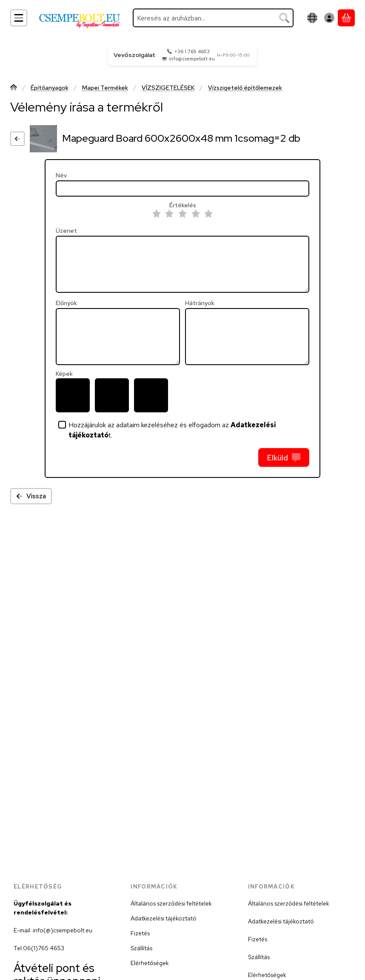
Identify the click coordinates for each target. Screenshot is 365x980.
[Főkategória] (14, 88)
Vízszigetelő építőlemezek (245, 88)
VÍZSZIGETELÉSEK (168, 88)
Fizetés (140, 933)
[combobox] (213, 18)
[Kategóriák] (19, 18)
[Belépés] (329, 18)
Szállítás (141, 948)
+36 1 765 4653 (192, 51)
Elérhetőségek (150, 963)
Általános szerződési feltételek (171, 903)
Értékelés (183, 205)
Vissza (31, 496)
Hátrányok (200, 303)
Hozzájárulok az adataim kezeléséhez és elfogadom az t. (172, 430)
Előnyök (66, 303)
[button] (73, 395)
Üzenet (66, 231)
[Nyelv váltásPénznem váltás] (312, 18)
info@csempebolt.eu (192, 59)
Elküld (284, 458)
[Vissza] (17, 139)
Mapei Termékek (105, 88)
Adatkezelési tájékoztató (164, 918)
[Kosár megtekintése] (346, 18)
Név (61, 176)
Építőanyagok (50, 88)
